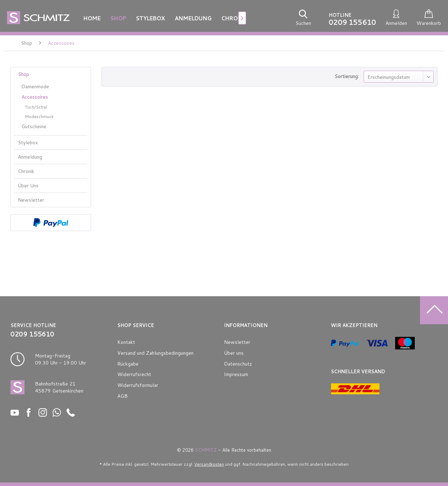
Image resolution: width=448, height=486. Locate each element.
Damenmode (35, 86)
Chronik (26, 171)
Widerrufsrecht (134, 374)
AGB (122, 396)
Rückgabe (128, 364)
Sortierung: (347, 76)
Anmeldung (30, 157)
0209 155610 (352, 22)
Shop (23, 74)
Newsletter (31, 200)
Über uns (234, 353)
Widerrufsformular (138, 385)
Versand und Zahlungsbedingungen (155, 353)
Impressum (236, 374)
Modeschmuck (39, 116)
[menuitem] (92, 18)
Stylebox (28, 143)
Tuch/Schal (36, 107)
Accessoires (35, 97)
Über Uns (28, 186)
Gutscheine (34, 126)
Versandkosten (209, 464)
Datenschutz (238, 364)
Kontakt (126, 342)
